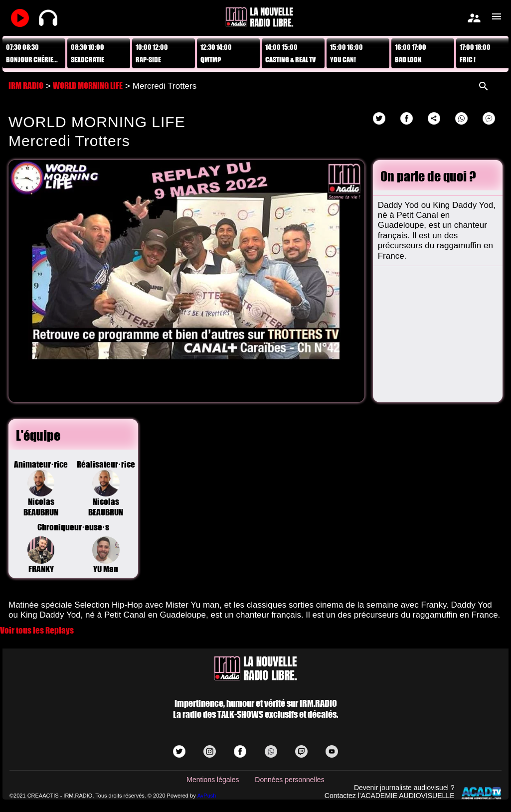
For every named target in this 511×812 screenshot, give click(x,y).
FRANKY (41, 555)
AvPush (207, 796)
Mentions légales (213, 780)
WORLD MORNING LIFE (88, 85)
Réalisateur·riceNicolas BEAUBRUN (106, 488)
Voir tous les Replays (37, 630)
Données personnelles (289, 780)
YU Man (106, 555)
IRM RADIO (26, 85)
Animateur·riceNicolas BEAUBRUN (41, 488)
